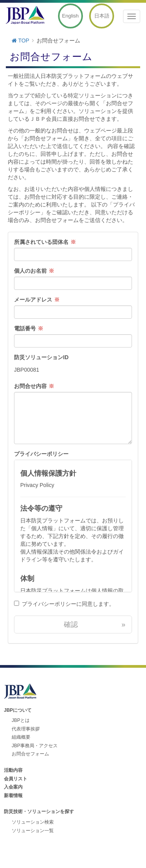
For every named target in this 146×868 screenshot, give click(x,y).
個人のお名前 (30, 271)
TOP (20, 41)
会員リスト (16, 779)
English (70, 16)
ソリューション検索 (33, 822)
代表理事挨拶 (26, 729)
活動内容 (13, 770)
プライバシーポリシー (41, 454)
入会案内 (13, 787)
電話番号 (25, 328)
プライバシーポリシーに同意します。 (68, 604)
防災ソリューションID (41, 357)
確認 (95, 625)
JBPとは (21, 720)
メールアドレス (33, 300)
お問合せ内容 (30, 386)
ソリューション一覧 (33, 831)
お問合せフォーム (30, 754)
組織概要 (21, 737)
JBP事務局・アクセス (35, 746)
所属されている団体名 (41, 242)
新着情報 (13, 796)
